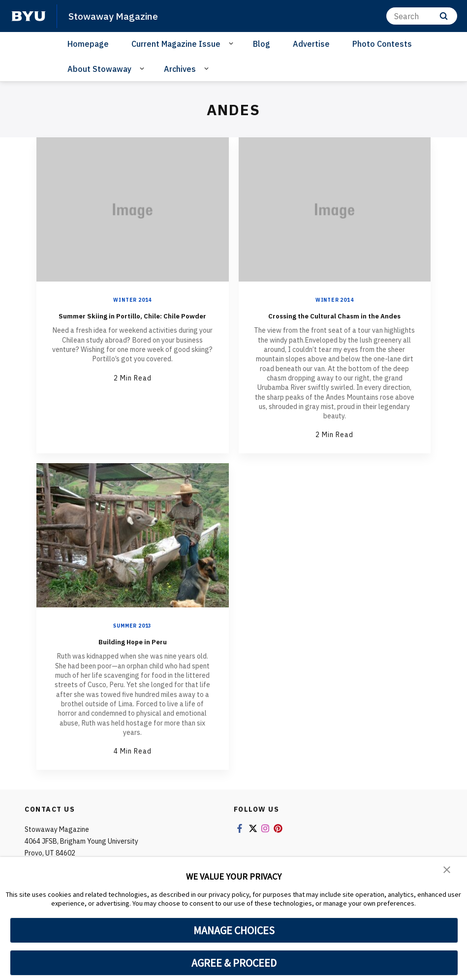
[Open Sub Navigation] (233, 43)
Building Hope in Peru (133, 652)
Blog (262, 44)
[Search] (422, 16)
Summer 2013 (132, 638)
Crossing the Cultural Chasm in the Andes (334, 321)
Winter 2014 (132, 300)
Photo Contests (382, 44)
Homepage (88, 44)
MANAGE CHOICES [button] (234, 930)
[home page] (29, 16)
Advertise (311, 44)
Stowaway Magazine (118, 16)
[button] (447, 871)
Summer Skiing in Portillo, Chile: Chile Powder (132, 321)
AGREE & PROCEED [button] (234, 963)
